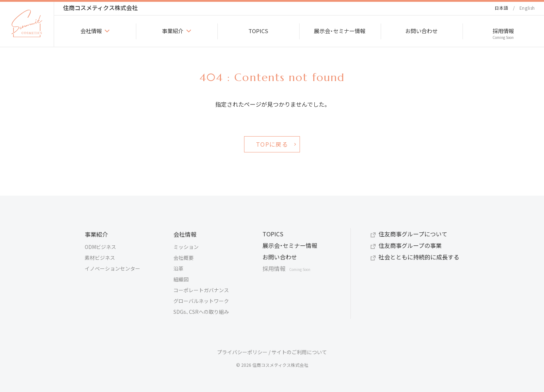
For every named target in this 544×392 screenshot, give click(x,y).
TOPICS (273, 234)
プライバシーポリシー (242, 352)
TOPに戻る (272, 144)
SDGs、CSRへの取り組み (201, 312)
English (527, 8)
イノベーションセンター (112, 268)
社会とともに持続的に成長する (419, 257)
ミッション (186, 247)
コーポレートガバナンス (201, 290)
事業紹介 (96, 234)
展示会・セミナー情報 (290, 245)
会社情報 (185, 234)
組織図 (181, 279)
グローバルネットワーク (201, 301)
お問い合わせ (280, 257)
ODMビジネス (100, 247)
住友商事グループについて (413, 234)
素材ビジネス (100, 258)
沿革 (178, 268)
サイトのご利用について (299, 352)
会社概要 (183, 258)
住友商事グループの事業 (410, 245)
